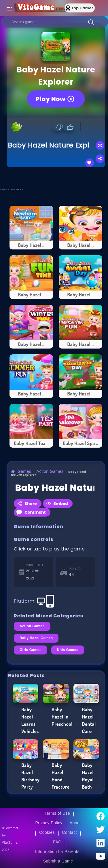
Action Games (50, 471)
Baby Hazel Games (36, 638)
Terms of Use (57, 813)
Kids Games (68, 650)
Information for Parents (57, 851)
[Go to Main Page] (40, 8)
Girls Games (31, 650)
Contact (69, 832)
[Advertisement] (57, 177)
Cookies (47, 832)
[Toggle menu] (9, 8)
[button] (91, 22)
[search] (54, 22)
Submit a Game (58, 861)
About (75, 823)
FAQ (57, 842)
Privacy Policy (49, 823)
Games (24, 471)
